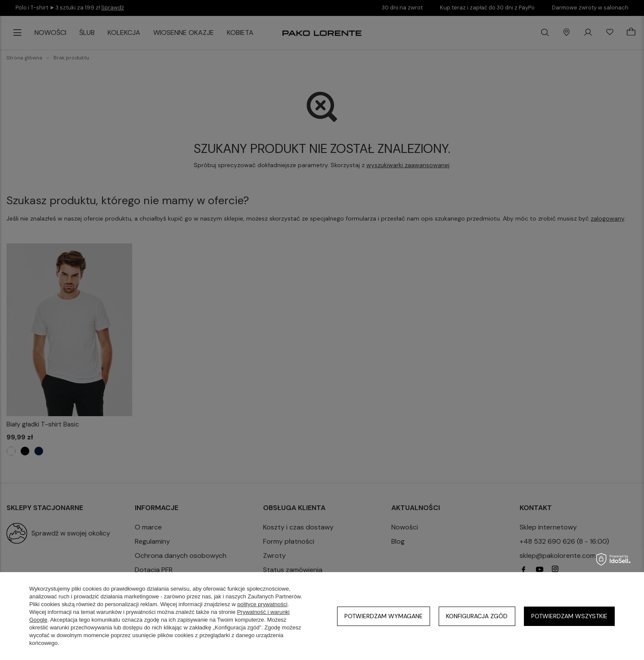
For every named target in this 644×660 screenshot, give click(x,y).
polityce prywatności (262, 604)
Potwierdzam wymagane (384, 616)
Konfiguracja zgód (477, 616)
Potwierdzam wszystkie (569, 616)
